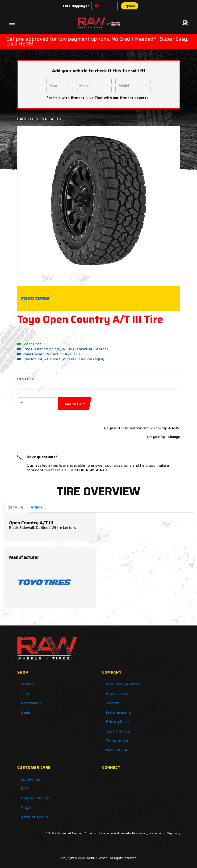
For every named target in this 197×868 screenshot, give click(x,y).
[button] (34, 200)
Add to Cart (75, 404)
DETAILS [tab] (15, 508)
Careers (113, 703)
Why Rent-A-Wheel (123, 684)
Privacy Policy (118, 722)
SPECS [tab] (37, 508)
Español (130, 6)
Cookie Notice (118, 731)
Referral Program (36, 798)
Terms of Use (118, 741)
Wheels (28, 684)
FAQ (25, 789)
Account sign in (34, 817)
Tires (25, 693)
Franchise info (118, 712)
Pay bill (28, 808)
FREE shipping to (76, 6)
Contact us (30, 779)
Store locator (117, 693)
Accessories (31, 703)
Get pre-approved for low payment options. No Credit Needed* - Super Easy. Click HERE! (97, 41)
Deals (26, 712)
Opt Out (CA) (117, 750)
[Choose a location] (96, 6)
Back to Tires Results (39, 119)
